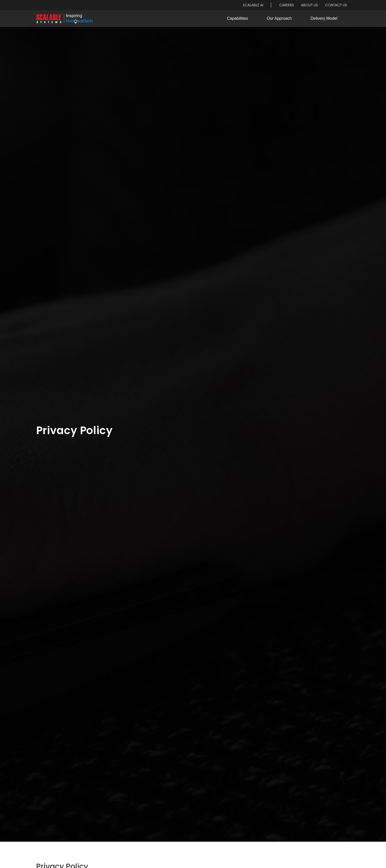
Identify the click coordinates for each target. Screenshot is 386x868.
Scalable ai (253, 5)
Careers (287, 5)
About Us (309, 5)
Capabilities (238, 18)
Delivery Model (324, 18)
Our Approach (279, 18)
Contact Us (336, 5)
